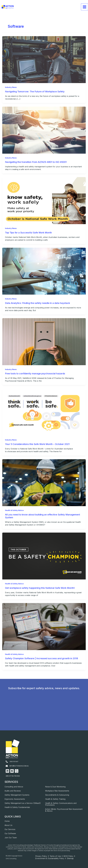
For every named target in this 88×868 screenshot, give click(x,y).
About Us (8, 825)
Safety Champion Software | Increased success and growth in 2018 (41, 659)
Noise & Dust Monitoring (55, 787)
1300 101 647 (14, 762)
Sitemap (70, 858)
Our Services (10, 829)
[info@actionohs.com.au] (7, 766)
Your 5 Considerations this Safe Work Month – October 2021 (37, 444)
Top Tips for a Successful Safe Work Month (28, 233)
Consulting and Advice (14, 787)
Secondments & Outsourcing (57, 795)
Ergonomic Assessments (15, 799)
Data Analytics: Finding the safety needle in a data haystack (37, 303)
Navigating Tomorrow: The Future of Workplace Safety (35, 92)
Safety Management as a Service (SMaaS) (23, 803)
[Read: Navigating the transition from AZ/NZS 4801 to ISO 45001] (44, 130)
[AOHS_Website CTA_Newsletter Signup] (44, 714)
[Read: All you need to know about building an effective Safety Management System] (44, 483)
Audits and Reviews (13, 791)
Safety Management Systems (17, 795)
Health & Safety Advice (14, 511)
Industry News (11, 87)
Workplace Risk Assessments (57, 791)
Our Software (10, 833)
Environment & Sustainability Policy (50, 858)
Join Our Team (11, 838)
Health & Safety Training (55, 799)
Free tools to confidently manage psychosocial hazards (35, 374)
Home (7, 821)
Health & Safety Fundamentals (17, 807)
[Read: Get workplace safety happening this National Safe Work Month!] (44, 556)
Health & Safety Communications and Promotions (61, 804)
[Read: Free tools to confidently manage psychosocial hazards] (44, 342)
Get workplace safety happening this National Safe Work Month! (40, 588)
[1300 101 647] (7, 762)
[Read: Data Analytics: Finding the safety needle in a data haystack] (44, 271)
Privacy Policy (41, 856)
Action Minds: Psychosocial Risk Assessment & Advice (64, 810)
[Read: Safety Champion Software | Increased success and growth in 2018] (44, 627)
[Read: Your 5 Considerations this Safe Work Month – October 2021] (44, 412)
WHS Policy (68, 856)
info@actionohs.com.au (19, 766)
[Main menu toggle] (85, 9)
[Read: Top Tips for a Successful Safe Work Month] (44, 201)
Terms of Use (55, 856)
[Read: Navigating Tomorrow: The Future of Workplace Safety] (44, 59)
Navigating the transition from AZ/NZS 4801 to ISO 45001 (36, 162)
